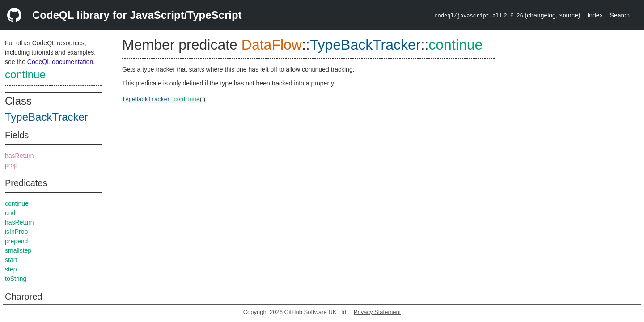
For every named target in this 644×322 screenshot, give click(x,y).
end (10, 213)
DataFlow (272, 45)
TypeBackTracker (47, 117)
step (11, 269)
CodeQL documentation (60, 62)
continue (25, 74)
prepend (16, 241)
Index (595, 15)
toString (16, 279)
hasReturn (19, 156)
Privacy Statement (377, 312)
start (11, 260)
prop (11, 165)
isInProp (16, 232)
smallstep (18, 250)
